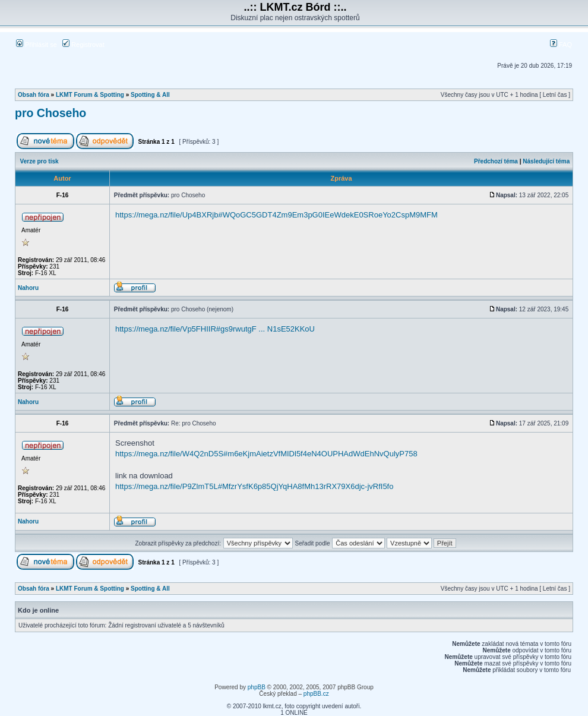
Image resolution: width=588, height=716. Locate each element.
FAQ (561, 45)
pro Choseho (50, 113)
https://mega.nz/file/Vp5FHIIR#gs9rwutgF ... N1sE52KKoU (215, 329)
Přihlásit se (37, 45)
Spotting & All (150, 95)
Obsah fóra (34, 95)
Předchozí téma (496, 161)
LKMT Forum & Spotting (90, 95)
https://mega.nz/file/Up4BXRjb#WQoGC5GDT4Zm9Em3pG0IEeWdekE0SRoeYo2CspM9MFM (276, 215)
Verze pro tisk (39, 161)
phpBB (257, 687)
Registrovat (83, 45)
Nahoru (28, 288)
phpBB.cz (316, 694)
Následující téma (546, 161)
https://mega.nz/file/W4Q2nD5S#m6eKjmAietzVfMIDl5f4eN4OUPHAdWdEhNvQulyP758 (266, 454)
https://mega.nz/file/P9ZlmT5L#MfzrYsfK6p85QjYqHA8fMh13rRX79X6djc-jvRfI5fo (254, 486)
